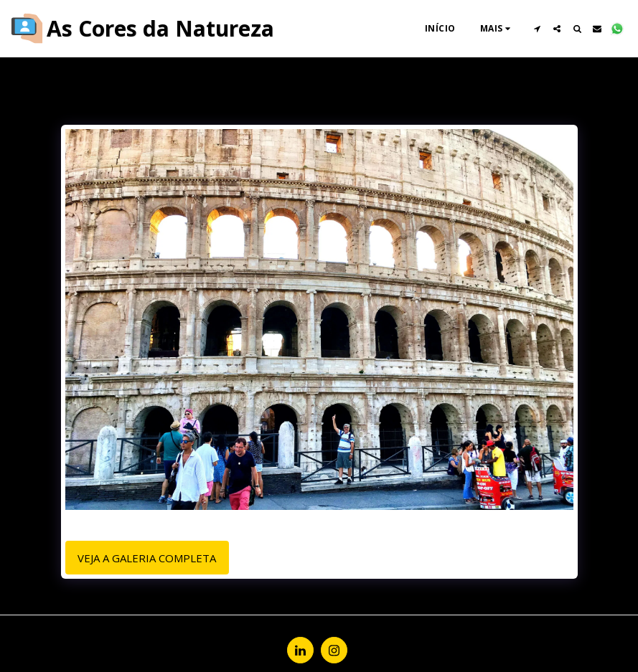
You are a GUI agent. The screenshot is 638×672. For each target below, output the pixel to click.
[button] (537, 29)
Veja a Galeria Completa (147, 558)
